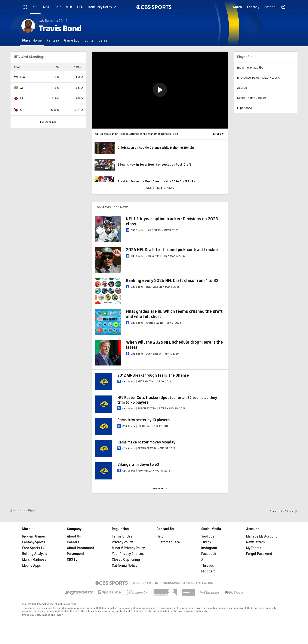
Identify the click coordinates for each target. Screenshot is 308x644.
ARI (22, 110)
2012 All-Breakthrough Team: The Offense (153, 375)
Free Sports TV (33, 548)
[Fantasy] (53, 40)
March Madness (34, 560)
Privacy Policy (122, 542)
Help (160, 536)
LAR (22, 88)
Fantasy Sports (34, 542)
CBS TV (72, 560)
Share (217, 134)
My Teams (254, 548)
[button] (160, 90)
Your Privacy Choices (128, 554)
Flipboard (208, 571)
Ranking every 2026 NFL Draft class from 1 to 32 (172, 281)
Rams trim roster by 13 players (144, 420)
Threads (208, 566)
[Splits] (89, 40)
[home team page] (16, 77)
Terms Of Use (122, 536)
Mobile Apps (32, 566)
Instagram (209, 548)
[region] (160, 90)
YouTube (208, 536)
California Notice (125, 566)
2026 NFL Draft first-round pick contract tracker (172, 250)
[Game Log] (72, 40)
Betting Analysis (35, 554)
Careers (73, 542)
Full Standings (48, 122)
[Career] (104, 40)
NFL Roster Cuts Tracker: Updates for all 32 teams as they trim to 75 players (167, 400)
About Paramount (81, 548)
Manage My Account (261, 536)
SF (21, 98)
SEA (22, 77)
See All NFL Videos (160, 188)
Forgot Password (259, 554)
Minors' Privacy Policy (128, 548)
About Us (74, 536)
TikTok (206, 542)
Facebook (209, 554)
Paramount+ (76, 554)
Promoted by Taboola (284, 511)
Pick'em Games (34, 536)
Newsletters (255, 542)
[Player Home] (32, 40)
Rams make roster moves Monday (146, 442)
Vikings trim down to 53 (138, 464)
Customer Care (168, 542)
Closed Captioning (126, 560)
